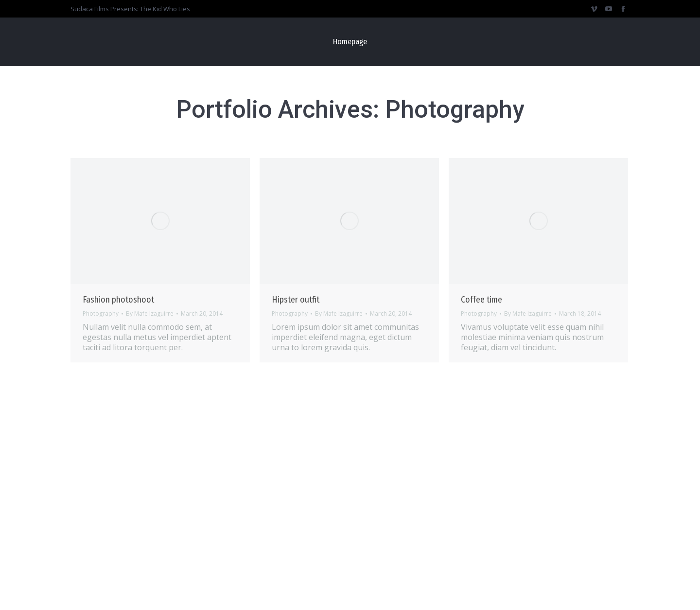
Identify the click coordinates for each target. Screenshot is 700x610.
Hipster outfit (296, 300)
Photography (101, 314)
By (150, 314)
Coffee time (481, 300)
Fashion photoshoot (118, 300)
